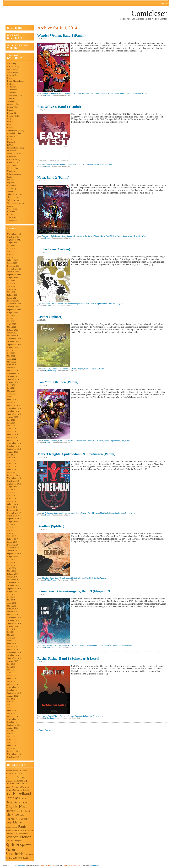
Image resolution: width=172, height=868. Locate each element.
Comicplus (12, 93)
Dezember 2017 (14, 510)
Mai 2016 (11, 565)
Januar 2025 (12, 263)
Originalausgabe (14, 174)
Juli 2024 (11, 280)
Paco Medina (111, 236)
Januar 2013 (12, 681)
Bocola (10, 78)
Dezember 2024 (14, 266)
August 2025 (13, 243)
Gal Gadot (90, 93)
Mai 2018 (11, 495)
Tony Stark (125, 441)
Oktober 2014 (13, 620)
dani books (12, 101)
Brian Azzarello (65, 93)
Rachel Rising (54, 716)
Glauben (54, 441)
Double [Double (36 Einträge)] (18, 787)
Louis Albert (116, 645)
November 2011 (14, 719)
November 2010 (14, 754)
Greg (101, 645)
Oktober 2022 (13, 341)
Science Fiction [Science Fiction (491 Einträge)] (19, 837)
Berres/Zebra (13, 75)
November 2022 (14, 339)
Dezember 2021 (14, 370)
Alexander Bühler (49, 304)
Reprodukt (12, 186)
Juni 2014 (11, 632)
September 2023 (14, 309)
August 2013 (13, 661)
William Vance (128, 645)
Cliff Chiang (77, 93)
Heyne (10, 139)
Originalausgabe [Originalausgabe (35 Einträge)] (11, 827)
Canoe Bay (46, 369)
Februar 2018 (13, 504)
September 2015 (14, 588)
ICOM (10, 145)
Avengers (46, 236)
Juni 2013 (11, 667)
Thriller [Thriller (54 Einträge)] (9, 858)
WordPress (95, 865)
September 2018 (14, 484)
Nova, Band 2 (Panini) (53, 178)
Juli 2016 (11, 559)
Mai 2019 (11, 461)
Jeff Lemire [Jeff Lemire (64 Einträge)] (26, 811)
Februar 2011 (13, 745)
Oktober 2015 (13, 585)
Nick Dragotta (87, 164)
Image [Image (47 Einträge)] (18, 811)
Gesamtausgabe (91, 645)
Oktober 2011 (13, 722)
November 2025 (14, 234)
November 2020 (14, 408)
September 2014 (14, 623)
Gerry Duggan (67, 236)
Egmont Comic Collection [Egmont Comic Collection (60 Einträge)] (17, 790)
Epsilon (10, 122)
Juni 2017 (11, 527)
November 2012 (14, 687)
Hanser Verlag (13, 136)
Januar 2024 (12, 298)
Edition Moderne (14, 116)
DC (84, 93)
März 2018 (12, 501)
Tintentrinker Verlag (16, 203)
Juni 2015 (11, 597)
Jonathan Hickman (74, 164)
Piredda (10, 180)
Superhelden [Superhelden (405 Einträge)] (16, 854)
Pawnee (87, 369)
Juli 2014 (11, 629)
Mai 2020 (11, 426)
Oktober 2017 (13, 516)
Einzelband (56, 369)
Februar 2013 (13, 678)
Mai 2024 (11, 286)
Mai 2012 (11, 705)
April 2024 (12, 289)
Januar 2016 (12, 577)
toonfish (11, 206)
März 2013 (12, 676)
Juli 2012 (11, 699)
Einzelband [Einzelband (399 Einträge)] (22, 794)
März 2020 (12, 431)
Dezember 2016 (14, 545)
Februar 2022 (13, 365)
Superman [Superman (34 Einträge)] (30, 855)
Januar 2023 (12, 333)
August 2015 (13, 591)
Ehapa (10, 119)
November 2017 (14, 513)
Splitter (94, 369)
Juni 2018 (11, 493)
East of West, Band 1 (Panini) (59, 107)
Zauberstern (12, 220)
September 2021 (14, 379)
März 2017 (12, 536)
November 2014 (14, 617)
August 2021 (13, 382)
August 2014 (13, 626)
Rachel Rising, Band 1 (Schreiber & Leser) (68, 659)
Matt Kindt (104, 513)
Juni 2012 (11, 702)
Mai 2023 (11, 321)
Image (63, 164)
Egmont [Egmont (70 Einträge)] (25, 787)
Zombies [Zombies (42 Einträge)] (26, 858)
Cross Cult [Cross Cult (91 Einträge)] (23, 781)
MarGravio (12, 165)
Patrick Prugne (77, 369)
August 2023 (13, 312)
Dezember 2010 (14, 751)
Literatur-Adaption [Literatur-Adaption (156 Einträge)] (17, 819)
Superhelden (119, 93)
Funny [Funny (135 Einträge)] (22, 798)
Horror (45, 716)
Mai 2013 (11, 670)
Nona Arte (11, 171)
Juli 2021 (11, 385)
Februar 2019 (13, 469)
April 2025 (12, 254)
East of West (47, 164)
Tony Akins (130, 93)
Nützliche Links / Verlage (18, 47)
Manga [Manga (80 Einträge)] (9, 823)
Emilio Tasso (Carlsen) (54, 249)
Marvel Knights (93, 513)
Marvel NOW (98, 441)
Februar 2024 (13, 295)
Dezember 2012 (14, 684)
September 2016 (14, 554)
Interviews (12, 151)
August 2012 (13, 696)
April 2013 (12, 673)
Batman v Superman (50, 93)
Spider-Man (120, 513)
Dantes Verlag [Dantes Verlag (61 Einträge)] (21, 784)
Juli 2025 (11, 246)
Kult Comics (12, 162)
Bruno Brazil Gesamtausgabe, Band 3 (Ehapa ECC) (75, 591)
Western (101, 369)
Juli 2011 (11, 731)
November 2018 (14, 478)
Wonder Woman (141, 93)
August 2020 (13, 417)
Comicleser (149, 13)
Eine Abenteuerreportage (74, 304)
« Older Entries (44, 730)
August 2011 (12, 728)
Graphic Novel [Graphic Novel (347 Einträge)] (17, 807)
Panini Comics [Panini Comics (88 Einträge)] (26, 830)
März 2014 (12, 641)
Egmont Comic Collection (68, 645)
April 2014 (12, 638)
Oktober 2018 (13, 481)
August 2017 (13, 522)
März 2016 (12, 571)
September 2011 (14, 725)
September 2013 (14, 658)
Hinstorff (11, 142)
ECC (55, 645)
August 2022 (13, 347)
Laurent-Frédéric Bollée (75, 578)
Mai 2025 (11, 251)
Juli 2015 (11, 594)
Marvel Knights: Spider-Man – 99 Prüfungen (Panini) (76, 454)
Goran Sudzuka (101, 93)
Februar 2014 (13, 644)
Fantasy (56, 164)
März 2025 (12, 257)
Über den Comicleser (15, 37)
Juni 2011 (11, 734)
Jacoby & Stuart (14, 154)
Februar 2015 (13, 609)
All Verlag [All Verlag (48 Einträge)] (23, 771)
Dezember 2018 (14, 475)
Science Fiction (106, 164)
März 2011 (12, 742)
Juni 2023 (11, 318)
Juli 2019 (11, 455)
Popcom (11, 183)
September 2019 (14, 449)
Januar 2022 (12, 368)
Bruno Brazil (47, 645)
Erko (9, 125)
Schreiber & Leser (15, 194)
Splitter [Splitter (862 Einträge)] (12, 845)
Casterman (12, 87)
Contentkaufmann (15, 95)
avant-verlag (12, 69)
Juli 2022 (11, 350)
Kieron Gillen (81, 441)
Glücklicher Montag (16, 130)
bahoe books (12, 72)
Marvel (97, 236)
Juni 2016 (11, 562)
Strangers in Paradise (84, 716)
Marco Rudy (75, 513)
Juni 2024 (11, 283)
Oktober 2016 (13, 551)
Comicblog (14, 28)
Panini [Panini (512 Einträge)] (23, 827)
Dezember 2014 (14, 615)
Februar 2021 (13, 400)
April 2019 (12, 463)
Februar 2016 (13, 574)
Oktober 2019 (13, 446)
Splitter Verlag (13, 200)
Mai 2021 (11, 391)
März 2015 (12, 606)
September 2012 (14, 693)
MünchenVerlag (14, 168)
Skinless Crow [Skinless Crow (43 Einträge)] (11, 841)
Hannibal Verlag (14, 133)
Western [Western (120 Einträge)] (17, 858)
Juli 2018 (11, 490)
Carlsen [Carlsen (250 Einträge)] (21, 777)
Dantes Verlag (13, 104)
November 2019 (14, 443)
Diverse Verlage (14, 107)
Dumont (11, 110)
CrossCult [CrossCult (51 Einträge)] (10, 784)
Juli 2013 (11, 664)
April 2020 (12, 429)
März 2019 (12, 466)
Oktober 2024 (13, 272)
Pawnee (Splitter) (50, 317)
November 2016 (14, 548)
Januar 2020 (12, 437)
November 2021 (14, 373)
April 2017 (12, 533)
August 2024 (13, 278)
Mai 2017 (11, 530)
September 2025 (14, 240)
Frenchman (66, 369)
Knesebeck (12, 156)
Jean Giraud (60, 578)
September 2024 (14, 275)
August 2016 (13, 556)
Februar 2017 (13, 539)
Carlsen (10, 84)
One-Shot (89, 578)
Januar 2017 (12, 542)
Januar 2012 (12, 713)
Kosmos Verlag (14, 159)
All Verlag (11, 64)
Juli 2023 (11, 315)
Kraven (67, 513)
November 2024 (14, 269)
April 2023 (12, 324)
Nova (102, 236)
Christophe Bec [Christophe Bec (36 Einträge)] (11, 781)
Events (10, 127)
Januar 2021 (12, 402)
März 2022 (12, 362)
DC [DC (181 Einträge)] (13, 787)
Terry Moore (98, 716)
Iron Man (71, 441)
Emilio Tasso (89, 304)
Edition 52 (12, 113)
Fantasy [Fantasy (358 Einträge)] (12, 798)
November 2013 (14, 652)
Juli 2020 (11, 420)
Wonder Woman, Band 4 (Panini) (62, 36)
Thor (136, 236)
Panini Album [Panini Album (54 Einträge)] (11, 831)
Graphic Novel (101, 304)
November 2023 (14, 304)
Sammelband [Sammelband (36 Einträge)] (10, 833)
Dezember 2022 (14, 336)
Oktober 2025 (13, 237)
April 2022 (12, 359)
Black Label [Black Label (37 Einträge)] (19, 774)
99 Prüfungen (47, 513)
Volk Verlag (12, 209)
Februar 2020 (13, 434)
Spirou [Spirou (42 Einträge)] (20, 841)
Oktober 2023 (13, 307)
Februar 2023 (13, 330)
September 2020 (14, 414)
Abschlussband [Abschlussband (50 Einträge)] (12, 771)
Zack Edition (13, 217)
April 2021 (12, 394)
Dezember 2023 (14, 301)
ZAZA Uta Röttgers (115, 304)
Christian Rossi (48, 578)
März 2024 (12, 292)
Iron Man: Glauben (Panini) (58, 382)
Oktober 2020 (13, 411)
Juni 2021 (11, 388)
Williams (11, 212)
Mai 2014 (11, 635)
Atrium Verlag (13, 66)
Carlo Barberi (56, 236)
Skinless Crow (13, 197)
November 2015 (14, 583)
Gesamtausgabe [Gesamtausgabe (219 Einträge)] (16, 802)
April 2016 (12, 568)
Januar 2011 (12, 748)
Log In (164, 3)
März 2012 (12, 707)
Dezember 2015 (14, 580)
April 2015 (12, 603)
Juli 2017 (11, 524)
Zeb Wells (142, 236)
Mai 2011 (11, 737)
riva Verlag (12, 188)
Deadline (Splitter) (51, 526)
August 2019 (13, 452)
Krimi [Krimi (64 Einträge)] (22, 815)
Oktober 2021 (13, 376)
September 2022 (14, 344)
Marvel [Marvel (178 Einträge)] (18, 822)
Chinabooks (12, 90)
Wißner (10, 215)
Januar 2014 (12, 646)
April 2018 (12, 498)
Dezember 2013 (14, 649)
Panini (10, 177)
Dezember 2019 (14, 440)
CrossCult (11, 98)
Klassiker (107, 645)
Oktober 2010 (13, 757)
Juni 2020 (11, 423)
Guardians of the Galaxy (84, 236)
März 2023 (12, 327)
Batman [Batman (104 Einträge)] (10, 774)
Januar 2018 (12, 507)
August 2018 (13, 487)
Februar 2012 (13, 710)
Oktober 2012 (13, 690)
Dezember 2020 (14, 405)
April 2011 (12, 739)
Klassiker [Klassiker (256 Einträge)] (12, 815)
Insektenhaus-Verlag (16, 148)
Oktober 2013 (13, 655)
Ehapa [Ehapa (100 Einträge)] (9, 794)
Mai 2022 (11, 356)
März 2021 (12, 397)
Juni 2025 (11, 248)
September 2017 (14, 519)
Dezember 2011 (14, 716)
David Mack (58, 513)
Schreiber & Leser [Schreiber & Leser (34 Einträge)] (22, 833)
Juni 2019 (11, 458)
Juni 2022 (11, 353)
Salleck (10, 191)
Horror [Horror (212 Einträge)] (10, 811)
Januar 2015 (12, 612)
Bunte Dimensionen (16, 81)
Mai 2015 (11, 600)
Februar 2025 (13, 260)
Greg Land (62, 441)
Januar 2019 (12, 472)
